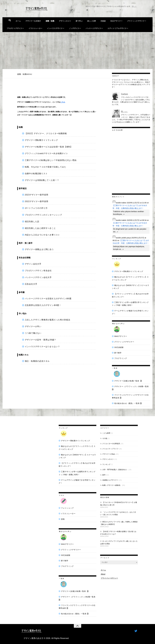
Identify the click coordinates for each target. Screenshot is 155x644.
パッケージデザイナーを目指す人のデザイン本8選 (48, 299)
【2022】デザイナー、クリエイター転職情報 (46, 133)
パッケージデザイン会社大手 (38, 277)
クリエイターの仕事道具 (111, 444)
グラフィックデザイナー (137, 21)
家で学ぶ (79, 21)
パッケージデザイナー (94, 28)
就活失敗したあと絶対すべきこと (40, 228)
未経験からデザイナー (110, 480)
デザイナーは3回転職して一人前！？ (42, 180)
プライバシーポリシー (109, 578)
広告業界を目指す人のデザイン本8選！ (43, 305)
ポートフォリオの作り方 (36, 208)
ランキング (106, 464)
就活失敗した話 (32, 222)
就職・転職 (50, 21)
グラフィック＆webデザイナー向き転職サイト (46, 153)
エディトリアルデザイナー (118, 28)
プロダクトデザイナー (15, 28)
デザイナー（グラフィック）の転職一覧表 (131, 386)
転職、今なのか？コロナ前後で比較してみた (46, 167)
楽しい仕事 (92, 21)
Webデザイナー (116, 21)
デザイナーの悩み (109, 454)
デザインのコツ (65, 21)
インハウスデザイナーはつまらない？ (42, 347)
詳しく (134, 6)
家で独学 (118, 353)
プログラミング (121, 358)
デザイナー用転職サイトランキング (41, 140)
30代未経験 (119, 347)
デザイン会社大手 (33, 264)
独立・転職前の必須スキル (37, 361)
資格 (63, 519)
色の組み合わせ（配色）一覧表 (127, 403)
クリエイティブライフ (110, 449)
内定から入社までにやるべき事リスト (42, 235)
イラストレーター (35, 28)
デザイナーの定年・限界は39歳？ (41, 340)
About (103, 574)
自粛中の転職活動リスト (36, 174)
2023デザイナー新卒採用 (37, 195)
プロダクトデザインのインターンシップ (43, 215)
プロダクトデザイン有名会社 (38, 271)
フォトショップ (67, 508)
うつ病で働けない (33, 333)
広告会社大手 (31, 284)
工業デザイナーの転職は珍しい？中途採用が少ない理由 (51, 160)
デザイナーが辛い (33, 326)
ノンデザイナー (75, 28)
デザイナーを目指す (33, 21)
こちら (63, 102)
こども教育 (106, 433)
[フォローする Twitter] (136, 631)
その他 (105, 438)
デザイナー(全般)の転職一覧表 (127, 381)
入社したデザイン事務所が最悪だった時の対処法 (48, 320)
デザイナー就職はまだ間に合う (39, 249)
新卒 (104, 475)
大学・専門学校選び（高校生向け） (115, 470)
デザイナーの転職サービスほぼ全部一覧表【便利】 (49, 147)
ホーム (18, 21)
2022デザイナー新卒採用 (37, 201)
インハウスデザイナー (56, 28)
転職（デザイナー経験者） (112, 485)
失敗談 (103, 21)
